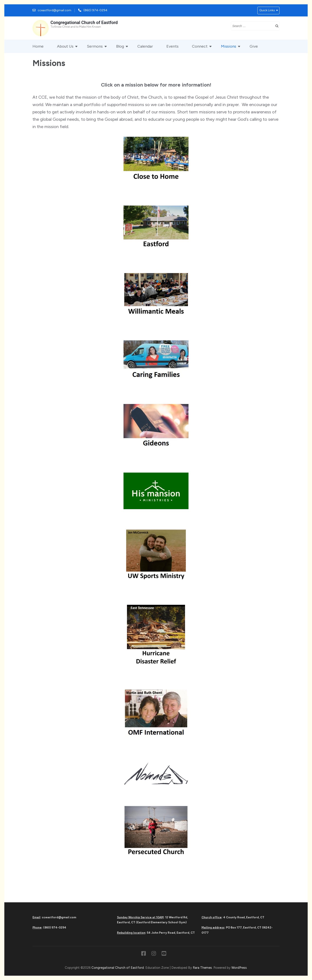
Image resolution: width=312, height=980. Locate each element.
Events (172, 46)
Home (38, 46)
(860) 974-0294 (95, 10)
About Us (65, 46)
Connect (200, 46)
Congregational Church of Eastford (84, 23)
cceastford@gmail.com (54, 10)
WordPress (239, 968)
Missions (229, 46)
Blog (120, 46)
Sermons (95, 46)
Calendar (145, 46)
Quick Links (267, 10)
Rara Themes (202, 968)
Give (254, 46)
